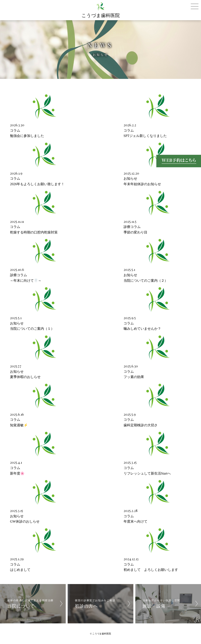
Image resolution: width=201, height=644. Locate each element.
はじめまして (20, 570)
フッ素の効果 (134, 377)
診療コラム (132, 227)
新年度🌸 (17, 473)
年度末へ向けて (135, 521)
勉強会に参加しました (27, 136)
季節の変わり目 (135, 232)
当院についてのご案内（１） (32, 329)
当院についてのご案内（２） (146, 281)
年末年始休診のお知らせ (142, 184)
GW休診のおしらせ (25, 521)
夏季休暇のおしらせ (25, 377)
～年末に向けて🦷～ (26, 281)
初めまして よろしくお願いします (151, 570)
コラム (15, 130)
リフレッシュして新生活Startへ (147, 473)
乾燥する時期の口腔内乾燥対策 (34, 232)
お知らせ (130, 178)
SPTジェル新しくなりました (145, 136)
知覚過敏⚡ (19, 425)
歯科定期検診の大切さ (141, 425)
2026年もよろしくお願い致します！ (37, 184)
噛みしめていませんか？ (142, 329)
